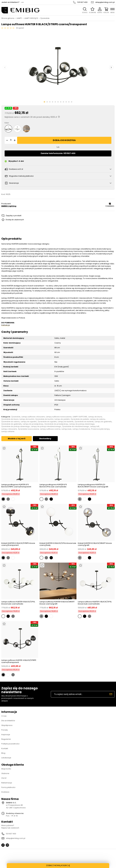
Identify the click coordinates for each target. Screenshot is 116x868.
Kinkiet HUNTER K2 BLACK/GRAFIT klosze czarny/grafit (95, 544)
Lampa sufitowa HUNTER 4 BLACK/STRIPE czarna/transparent (19, 661)
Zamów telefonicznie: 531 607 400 (58, 153)
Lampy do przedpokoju (33, 424)
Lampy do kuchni (27, 419)
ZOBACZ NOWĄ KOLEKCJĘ (58, 865)
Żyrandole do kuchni (44, 419)
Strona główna (8, 18)
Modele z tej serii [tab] (17, 439)
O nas (4, 716)
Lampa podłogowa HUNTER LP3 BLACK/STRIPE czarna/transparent (16, 486)
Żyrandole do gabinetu (12, 424)
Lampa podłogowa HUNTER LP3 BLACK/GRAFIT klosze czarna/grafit (93, 486)
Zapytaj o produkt (14, 216)
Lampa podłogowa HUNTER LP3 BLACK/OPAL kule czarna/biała (53, 486)
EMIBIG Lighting (9, 206)
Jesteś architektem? (10, 2)
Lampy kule (66, 429)
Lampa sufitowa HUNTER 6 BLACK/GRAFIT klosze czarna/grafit (57, 603)
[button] (7, 140)
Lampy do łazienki (66, 422)
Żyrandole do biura (10, 419)
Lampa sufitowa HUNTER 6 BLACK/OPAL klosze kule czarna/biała (18, 603)
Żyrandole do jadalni (80, 419)
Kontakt (5, 748)
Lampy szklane (8, 431)
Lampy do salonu (98, 419)
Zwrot (4, 778)
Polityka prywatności (10, 744)
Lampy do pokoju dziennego (82, 424)
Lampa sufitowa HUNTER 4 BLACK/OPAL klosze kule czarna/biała (95, 603)
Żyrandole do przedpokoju (56, 424)
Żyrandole (45, 18)
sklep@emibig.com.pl (105, 2)
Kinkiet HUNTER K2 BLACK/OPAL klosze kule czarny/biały (58, 544)
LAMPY (19, 18)
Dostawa (5, 792)
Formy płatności (8, 787)
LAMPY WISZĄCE (31, 18)
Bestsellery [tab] (45, 439)
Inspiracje (6, 735)
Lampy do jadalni (62, 419)
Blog (3, 753)
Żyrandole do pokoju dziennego (16, 426)
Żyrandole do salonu (11, 422)
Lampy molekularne (81, 429)
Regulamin (6, 739)
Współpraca (7, 725)
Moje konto (6, 769)
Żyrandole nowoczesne (28, 429)
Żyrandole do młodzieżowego (76, 426)
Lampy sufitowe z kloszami (33, 417)
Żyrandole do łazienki (84, 422)
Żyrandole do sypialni (47, 422)
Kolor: (7, 123)
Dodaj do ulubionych (15, 220)
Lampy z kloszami (9, 429)
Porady (5, 730)
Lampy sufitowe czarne (50, 429)
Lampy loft (95, 426)
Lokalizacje (6, 758)
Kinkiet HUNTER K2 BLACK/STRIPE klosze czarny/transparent (18, 544)
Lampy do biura (95, 417)
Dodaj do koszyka (64, 140)
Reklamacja (7, 783)
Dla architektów (8, 721)
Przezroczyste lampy (100, 429)
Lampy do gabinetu (103, 422)
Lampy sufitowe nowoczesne (59, 417)
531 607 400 (82, 2)
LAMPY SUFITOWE (80, 417)
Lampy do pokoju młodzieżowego (46, 426)
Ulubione (5, 773)
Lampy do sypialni (29, 422)
